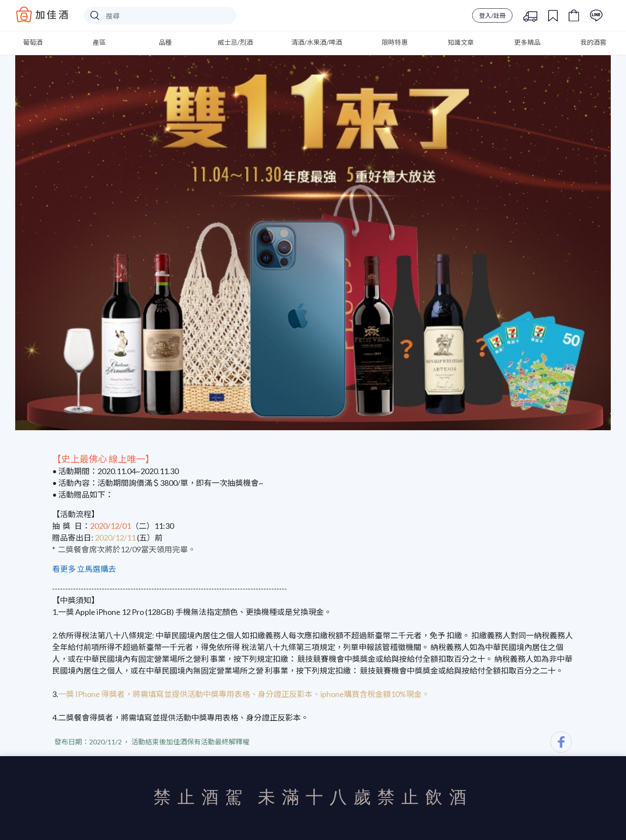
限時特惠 (395, 42)
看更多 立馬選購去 (84, 569)
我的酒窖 (593, 42)
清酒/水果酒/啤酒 (317, 42)
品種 (165, 42)
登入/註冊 (492, 15)
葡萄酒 (33, 42)
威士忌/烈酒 (235, 42)
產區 (99, 42)
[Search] (160, 16)
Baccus (42, 14)
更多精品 (527, 42)
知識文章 (461, 42)
